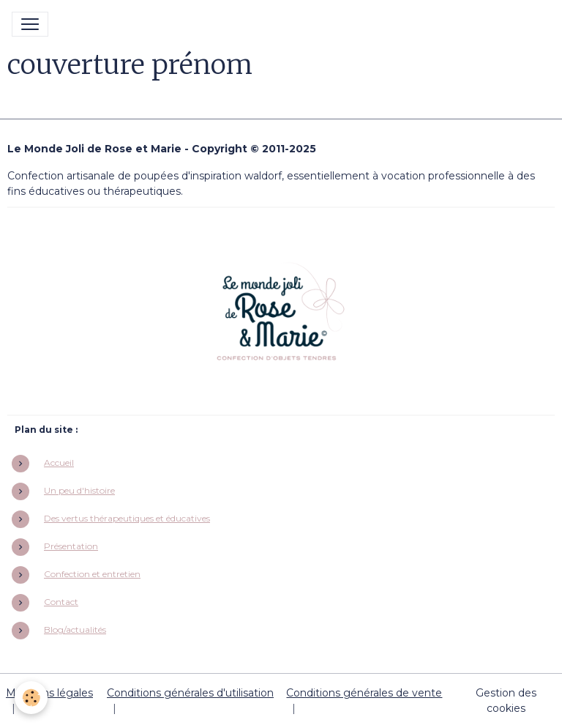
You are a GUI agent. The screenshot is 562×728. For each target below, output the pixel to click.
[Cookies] (31, 698)
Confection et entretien (92, 574)
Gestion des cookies (506, 701)
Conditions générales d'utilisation (190, 693)
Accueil (59, 463)
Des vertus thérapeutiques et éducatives (127, 518)
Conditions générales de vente (364, 693)
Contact (61, 602)
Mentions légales (49, 693)
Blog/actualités (75, 629)
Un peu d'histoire (79, 490)
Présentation (71, 546)
